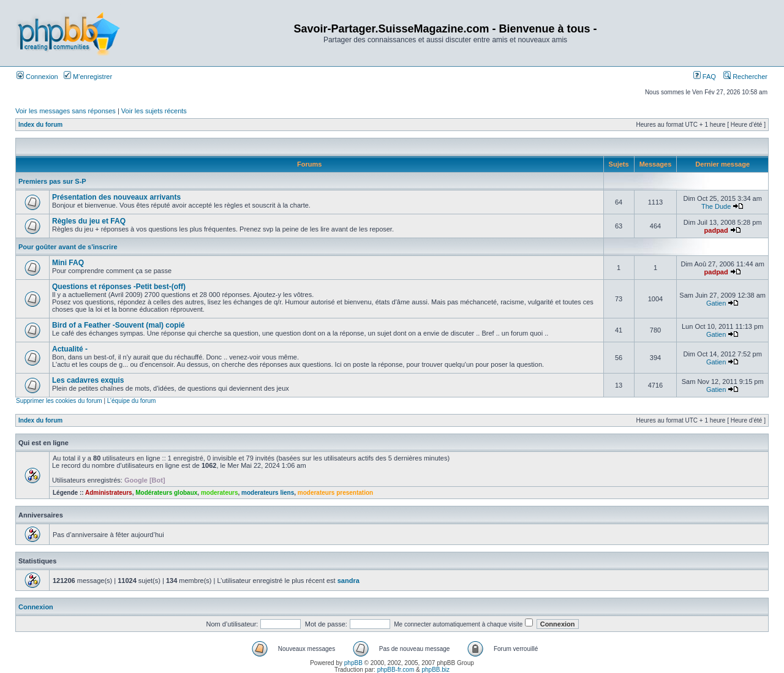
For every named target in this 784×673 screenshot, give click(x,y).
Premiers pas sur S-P (52, 181)
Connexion (37, 77)
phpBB (353, 663)
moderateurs (220, 493)
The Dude (716, 206)
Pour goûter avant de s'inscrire (68, 247)
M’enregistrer (88, 77)
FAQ (705, 77)
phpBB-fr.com (396, 670)
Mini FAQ (68, 263)
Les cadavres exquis (88, 380)
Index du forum (40, 125)
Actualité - (70, 349)
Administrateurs (109, 493)
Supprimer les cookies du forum (59, 401)
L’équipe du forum (132, 401)
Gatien (716, 303)
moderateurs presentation (335, 493)
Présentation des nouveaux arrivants (116, 197)
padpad (716, 230)
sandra (349, 581)
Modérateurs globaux (166, 493)
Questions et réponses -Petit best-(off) (119, 287)
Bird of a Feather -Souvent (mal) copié (119, 325)
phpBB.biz (435, 670)
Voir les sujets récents (154, 111)
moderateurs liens (268, 493)
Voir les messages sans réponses (66, 111)
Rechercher (745, 77)
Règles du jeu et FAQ (89, 221)
